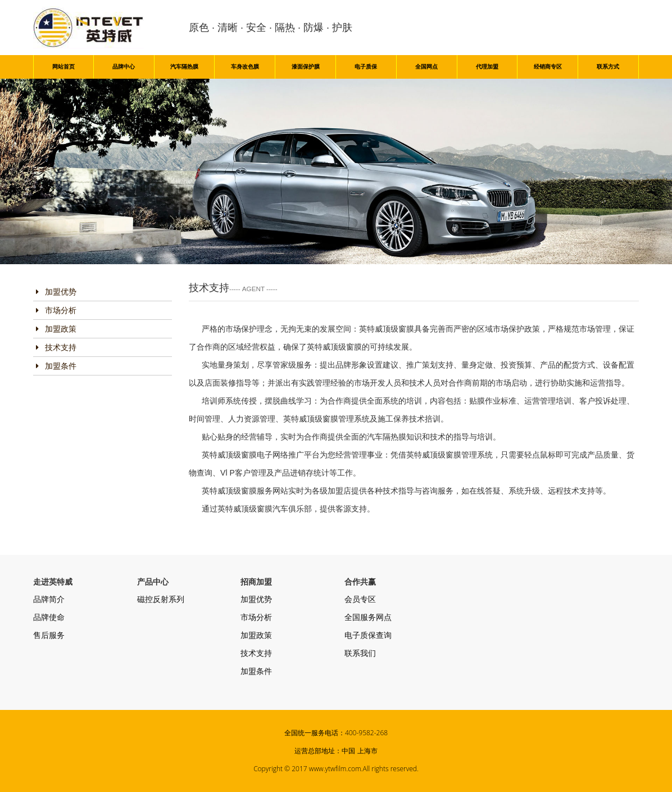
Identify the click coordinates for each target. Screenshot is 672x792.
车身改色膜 (245, 67)
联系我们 (360, 653)
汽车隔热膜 (184, 67)
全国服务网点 (368, 617)
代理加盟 (487, 67)
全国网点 (426, 67)
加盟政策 (56, 329)
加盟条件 (56, 366)
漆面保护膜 (306, 67)
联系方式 (608, 67)
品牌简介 (49, 599)
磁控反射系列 (161, 599)
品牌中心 (124, 67)
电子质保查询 (368, 635)
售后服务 (49, 635)
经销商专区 (548, 67)
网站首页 (63, 67)
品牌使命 (49, 617)
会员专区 (360, 599)
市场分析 (56, 310)
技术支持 (56, 347)
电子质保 (366, 67)
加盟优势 (56, 292)
